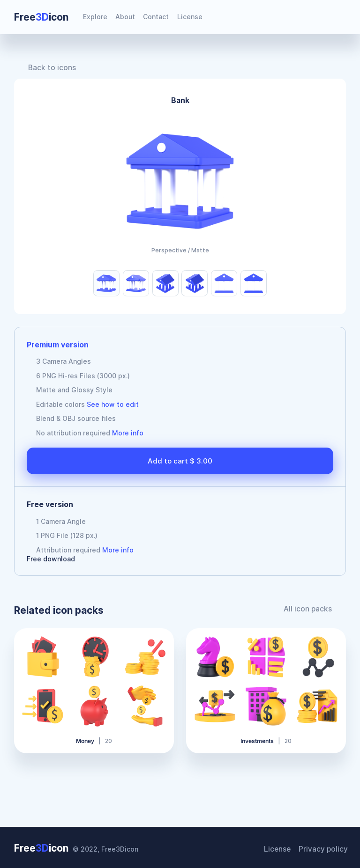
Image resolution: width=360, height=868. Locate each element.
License (190, 17)
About (125, 17)
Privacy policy (325, 847)
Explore (95, 17)
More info (128, 433)
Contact (156, 17)
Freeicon (41, 17)
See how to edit (113, 404)
